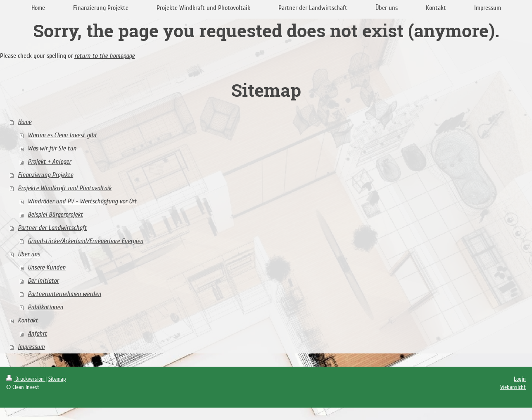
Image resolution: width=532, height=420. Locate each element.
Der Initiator (43, 281)
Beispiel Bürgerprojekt (55, 215)
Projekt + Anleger (49, 162)
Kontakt (28, 320)
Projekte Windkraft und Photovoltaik (65, 188)
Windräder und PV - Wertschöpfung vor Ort (82, 201)
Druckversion (26, 379)
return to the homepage (104, 56)
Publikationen (45, 307)
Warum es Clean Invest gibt (62, 135)
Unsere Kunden (47, 267)
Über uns (29, 254)
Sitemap (57, 379)
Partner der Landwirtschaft (52, 228)
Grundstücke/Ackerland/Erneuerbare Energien (85, 241)
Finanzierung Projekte (45, 175)
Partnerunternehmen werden (64, 294)
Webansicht (513, 387)
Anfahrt (37, 334)
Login (520, 379)
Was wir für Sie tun (52, 148)
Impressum (31, 347)
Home (25, 122)
